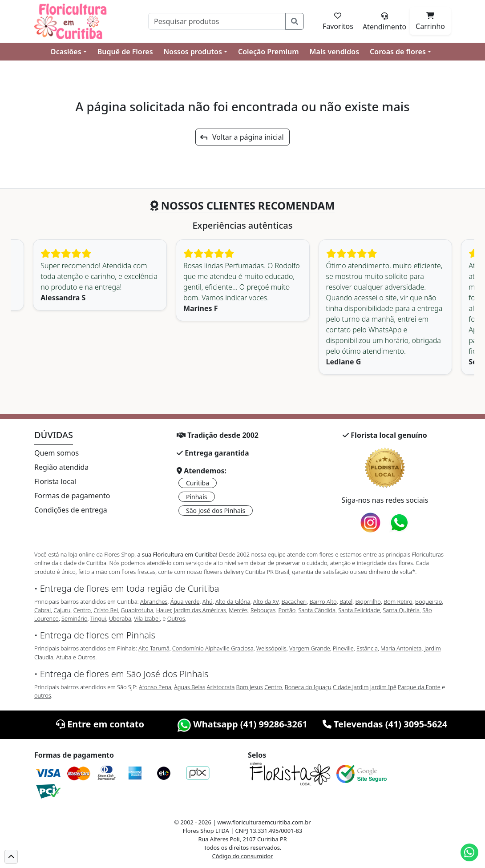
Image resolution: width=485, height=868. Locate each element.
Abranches (154, 602)
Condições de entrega (71, 510)
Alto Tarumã (154, 648)
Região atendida (61, 467)
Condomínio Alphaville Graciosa (213, 648)
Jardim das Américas (200, 610)
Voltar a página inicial (242, 137)
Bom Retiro (398, 602)
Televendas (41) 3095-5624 (385, 724)
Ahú (208, 602)
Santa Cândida (317, 610)
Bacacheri (294, 602)
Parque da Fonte (419, 687)
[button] (11, 857)
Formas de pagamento (72, 496)
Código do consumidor (243, 856)
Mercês (238, 610)
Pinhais (197, 497)
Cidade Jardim (351, 687)
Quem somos (57, 453)
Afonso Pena (155, 687)
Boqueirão (428, 602)
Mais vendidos (334, 52)
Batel (346, 602)
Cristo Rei (106, 610)
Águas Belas (190, 687)
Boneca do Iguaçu (308, 687)
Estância (367, 648)
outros (43, 695)
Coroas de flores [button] (398, 52)
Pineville (343, 648)
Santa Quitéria (401, 610)
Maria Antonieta (401, 648)
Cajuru (62, 610)
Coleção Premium (269, 52)
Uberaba (120, 618)
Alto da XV (266, 602)
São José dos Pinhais (216, 511)
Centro (82, 610)
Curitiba (198, 483)
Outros (176, 618)
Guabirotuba (137, 610)
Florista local (55, 481)
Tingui (98, 618)
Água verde (185, 602)
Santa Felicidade (359, 610)
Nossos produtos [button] (193, 52)
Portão (287, 610)
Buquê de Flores (125, 52)
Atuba (64, 657)
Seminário (74, 618)
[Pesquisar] (217, 21)
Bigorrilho (368, 602)
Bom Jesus (250, 687)
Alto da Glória (233, 602)
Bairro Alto (323, 602)
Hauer (164, 610)
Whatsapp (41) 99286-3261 (242, 724)
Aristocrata (221, 687)
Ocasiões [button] (66, 52)
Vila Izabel (147, 618)
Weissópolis (271, 648)
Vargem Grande (310, 648)
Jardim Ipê (383, 687)
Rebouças (263, 610)
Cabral (42, 610)
